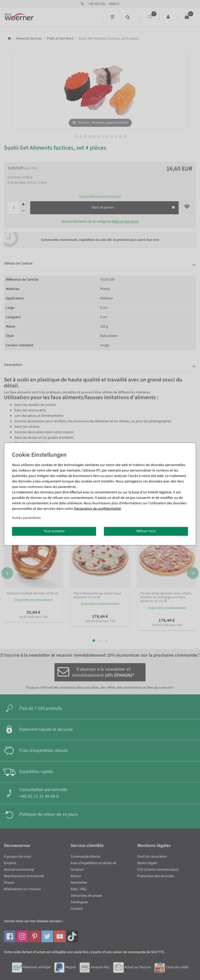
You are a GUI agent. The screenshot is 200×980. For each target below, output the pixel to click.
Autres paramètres (26, 518)
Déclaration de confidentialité (97, 509)
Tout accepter (54, 531)
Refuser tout (146, 531)
